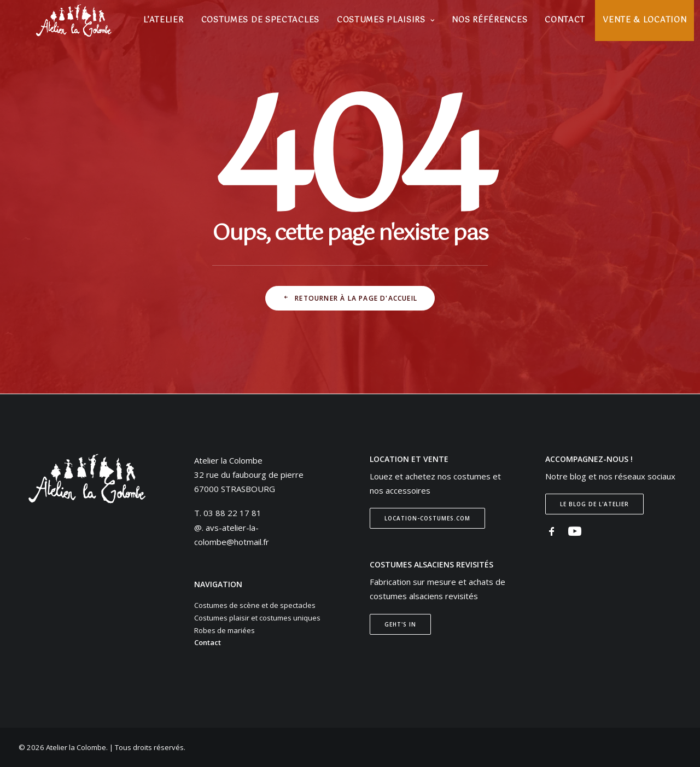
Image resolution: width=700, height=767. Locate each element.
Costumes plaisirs (385, 22)
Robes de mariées (224, 630)
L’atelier (163, 22)
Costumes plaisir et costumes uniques (257, 618)
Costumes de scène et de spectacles (255, 605)
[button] (552, 534)
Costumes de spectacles (259, 22)
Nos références (489, 22)
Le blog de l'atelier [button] (594, 504)
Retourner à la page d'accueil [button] (350, 298)
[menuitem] (163, 22)
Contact (564, 22)
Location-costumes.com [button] (427, 518)
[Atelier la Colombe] (71, 22)
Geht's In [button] (400, 624)
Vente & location (644, 22)
